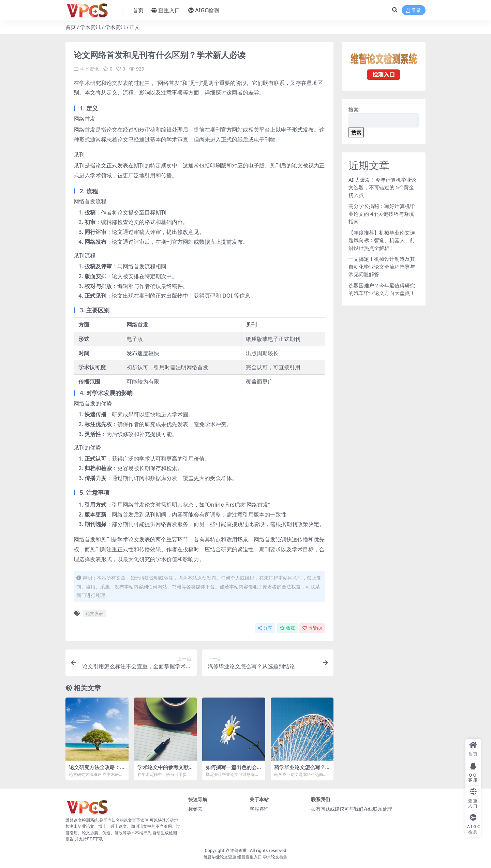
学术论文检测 (275, 857)
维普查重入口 (250, 857)
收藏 (287, 628)
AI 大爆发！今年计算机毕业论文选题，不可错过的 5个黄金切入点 (382, 187)
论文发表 (94, 613)
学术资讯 (90, 27)
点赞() (312, 628)
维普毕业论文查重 (220, 857)
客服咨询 (259, 809)
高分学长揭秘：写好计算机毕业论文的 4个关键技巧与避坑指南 (382, 214)
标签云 (195, 809)
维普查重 (238, 850)
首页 (71, 27)
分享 (265, 628)
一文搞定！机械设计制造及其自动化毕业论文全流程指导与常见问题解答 (382, 266)
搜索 (354, 109)
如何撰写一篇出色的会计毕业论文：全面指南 (231, 770)
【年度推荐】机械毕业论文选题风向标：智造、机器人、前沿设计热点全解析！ (382, 240)
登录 (414, 10)
